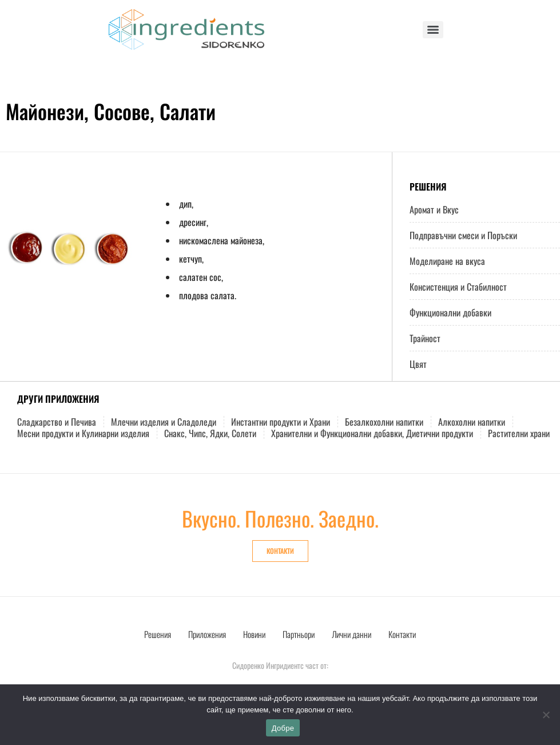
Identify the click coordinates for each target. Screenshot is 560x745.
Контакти (402, 634)
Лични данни (352, 634)
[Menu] (433, 30)
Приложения (207, 634)
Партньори (299, 634)
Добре (283, 728)
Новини (254, 634)
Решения (158, 634)
